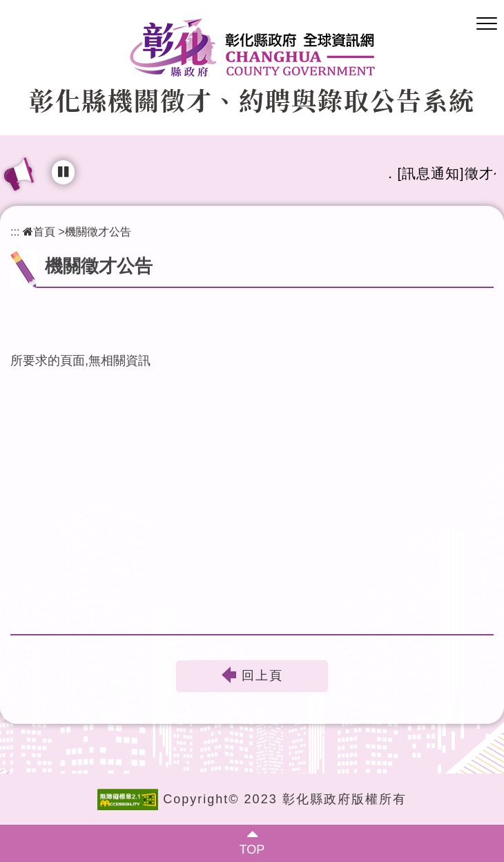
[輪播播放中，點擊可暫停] (63, 172)
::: (15, 231)
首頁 (39, 231)
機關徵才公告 (98, 231)
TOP (252, 850)
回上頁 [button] (262, 676)
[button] (487, 24)
